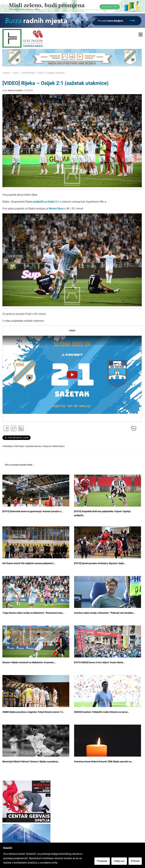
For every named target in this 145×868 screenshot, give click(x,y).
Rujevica (48, 446)
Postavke (102, 861)
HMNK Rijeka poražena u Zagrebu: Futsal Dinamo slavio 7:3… (33, 712)
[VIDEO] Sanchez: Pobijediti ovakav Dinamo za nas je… (102, 712)
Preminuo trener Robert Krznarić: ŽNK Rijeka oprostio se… (103, 762)
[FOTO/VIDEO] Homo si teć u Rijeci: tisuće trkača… (99, 663)
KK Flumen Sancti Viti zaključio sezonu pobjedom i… (29, 563)
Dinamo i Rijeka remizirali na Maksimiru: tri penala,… (29, 663)
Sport (16, 73)
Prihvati (135, 861)
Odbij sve (119, 861)
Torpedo (6, 73)
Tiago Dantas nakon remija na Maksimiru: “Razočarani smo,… (33, 613)
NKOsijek (20, 446)
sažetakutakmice (34, 446)
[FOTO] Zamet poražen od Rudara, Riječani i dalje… (100, 563)
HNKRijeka (9, 446)
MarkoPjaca (59, 446)
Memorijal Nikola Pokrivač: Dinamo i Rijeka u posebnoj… (31, 762)
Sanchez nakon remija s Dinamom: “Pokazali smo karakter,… (105, 613)
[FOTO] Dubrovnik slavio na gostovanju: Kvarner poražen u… (33, 511)
